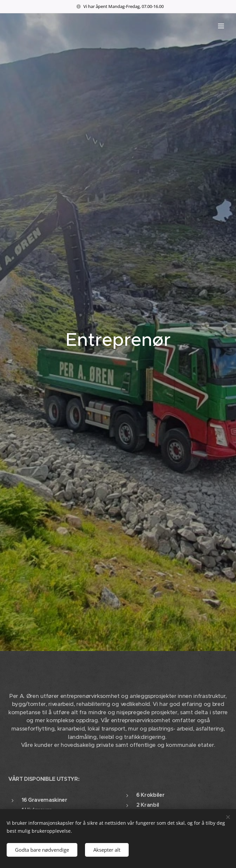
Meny (221, 26)
